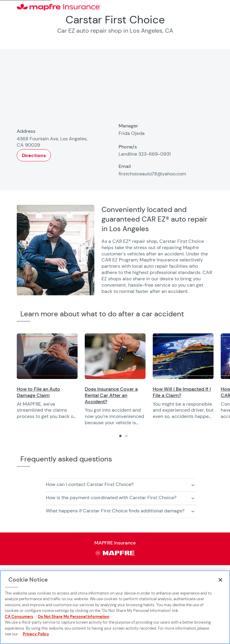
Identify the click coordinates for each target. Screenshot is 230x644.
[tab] (120, 436)
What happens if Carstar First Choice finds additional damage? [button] (115, 511)
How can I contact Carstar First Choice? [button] (90, 484)
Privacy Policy (36, 634)
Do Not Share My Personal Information (74, 617)
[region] (123, 380)
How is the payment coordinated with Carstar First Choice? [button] (111, 498)
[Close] (220, 580)
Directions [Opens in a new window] (34, 155)
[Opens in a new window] (47, 356)
